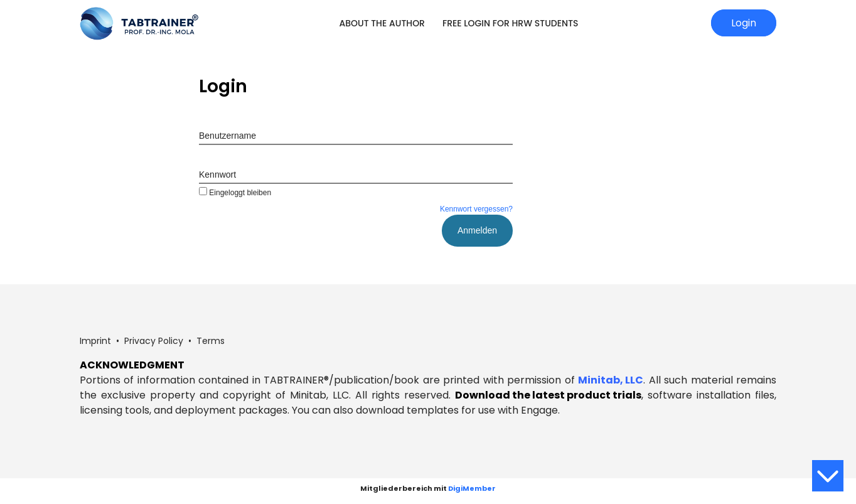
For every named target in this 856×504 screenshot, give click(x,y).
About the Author (382, 23)
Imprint (95, 341)
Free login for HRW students (511, 23)
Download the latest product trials (548, 395)
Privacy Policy (154, 341)
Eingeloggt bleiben (235, 193)
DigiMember (472, 488)
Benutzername (227, 136)
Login (744, 23)
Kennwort (217, 174)
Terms (211, 341)
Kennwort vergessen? (476, 209)
